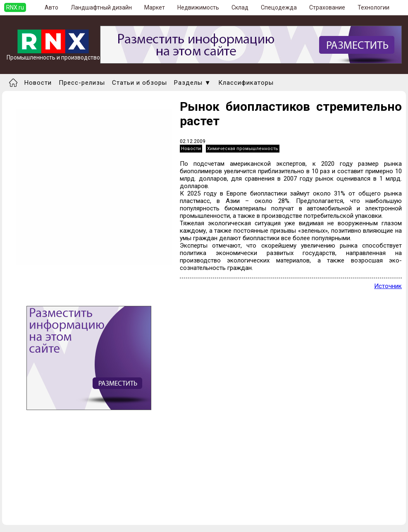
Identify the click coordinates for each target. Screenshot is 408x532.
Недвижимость (198, 7)
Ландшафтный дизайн (101, 7)
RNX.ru (15, 7)
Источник (388, 286)
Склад (240, 7)
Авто (51, 7)
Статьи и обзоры (140, 83)
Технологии (373, 7)
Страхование (327, 7)
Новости (38, 83)
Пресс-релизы (82, 83)
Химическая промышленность (243, 149)
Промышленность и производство (53, 55)
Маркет (155, 7)
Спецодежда (279, 7)
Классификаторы (246, 83)
